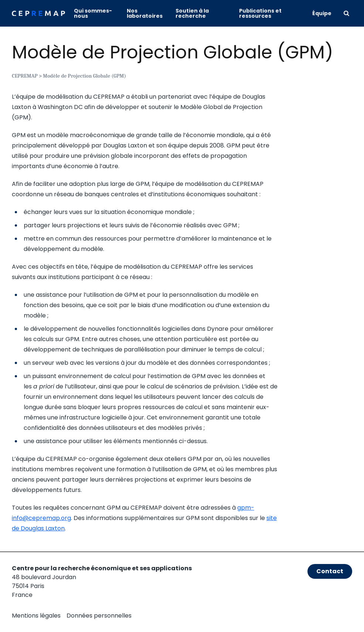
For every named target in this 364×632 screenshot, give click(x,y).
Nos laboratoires (145, 13)
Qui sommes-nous (93, 13)
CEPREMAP (25, 76)
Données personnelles (99, 616)
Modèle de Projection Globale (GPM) (173, 52)
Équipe (322, 13)
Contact (330, 571)
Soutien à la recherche (192, 13)
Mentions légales (36, 616)
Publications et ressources (260, 13)
